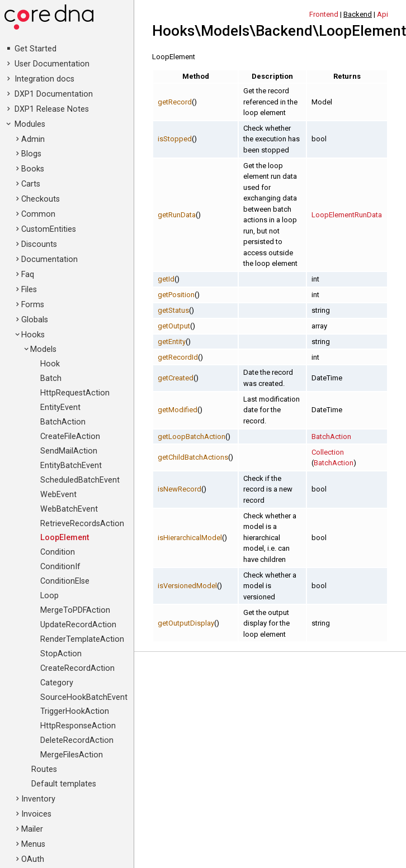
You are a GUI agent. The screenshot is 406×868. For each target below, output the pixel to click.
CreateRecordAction (77, 668)
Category (57, 683)
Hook (50, 364)
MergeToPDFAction (75, 610)
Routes (44, 769)
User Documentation (52, 64)
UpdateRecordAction (78, 625)
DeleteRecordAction (77, 740)
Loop (49, 596)
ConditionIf (60, 567)
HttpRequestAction (75, 393)
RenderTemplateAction (82, 639)
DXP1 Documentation (54, 94)
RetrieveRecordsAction (82, 524)
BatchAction (63, 422)
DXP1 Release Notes (52, 109)
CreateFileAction (70, 437)
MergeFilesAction (72, 755)
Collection (328, 452)
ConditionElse (65, 581)
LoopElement (65, 538)
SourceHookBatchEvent (84, 697)
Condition (58, 552)
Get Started (36, 49)
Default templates (64, 784)
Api (383, 14)
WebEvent (58, 495)
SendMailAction (69, 451)
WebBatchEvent (69, 509)
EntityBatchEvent (71, 466)
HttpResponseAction (78, 726)
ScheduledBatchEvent (80, 480)
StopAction (61, 654)
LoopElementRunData (347, 215)
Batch (51, 378)
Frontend (324, 14)
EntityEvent (60, 407)
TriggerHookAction (75, 711)
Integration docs (44, 79)
